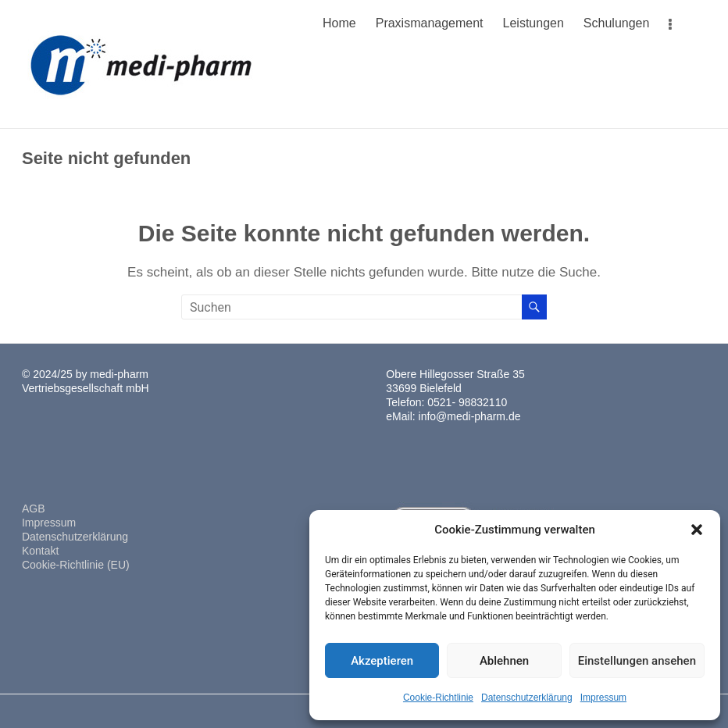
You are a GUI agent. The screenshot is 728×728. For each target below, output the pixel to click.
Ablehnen (504, 661)
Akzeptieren (382, 661)
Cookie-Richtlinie (438, 698)
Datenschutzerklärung (527, 698)
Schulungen (617, 23)
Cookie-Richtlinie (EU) (76, 565)
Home (339, 23)
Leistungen (534, 23)
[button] (697, 530)
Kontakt (40, 551)
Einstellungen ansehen (637, 661)
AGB (34, 509)
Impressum (603, 698)
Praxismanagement (430, 23)
